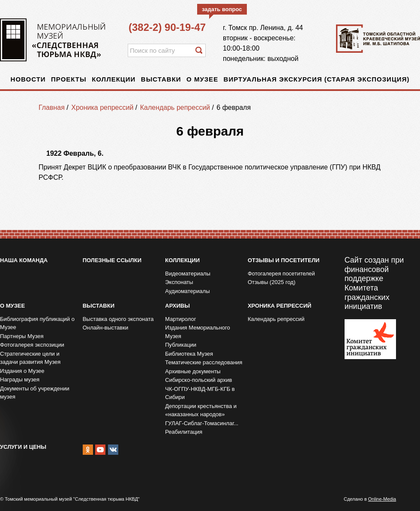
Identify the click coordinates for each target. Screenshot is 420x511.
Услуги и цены (23, 447)
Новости (28, 79)
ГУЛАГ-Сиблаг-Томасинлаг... (202, 423)
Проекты (69, 79)
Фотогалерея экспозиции (32, 345)
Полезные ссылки (112, 260)
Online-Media (382, 499)
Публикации (181, 345)
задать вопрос (222, 9)
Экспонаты (179, 282)
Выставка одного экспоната (118, 319)
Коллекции (114, 79)
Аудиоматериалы (187, 291)
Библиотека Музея (189, 354)
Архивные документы (193, 371)
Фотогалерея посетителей (281, 274)
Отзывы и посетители (283, 260)
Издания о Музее (22, 371)
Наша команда (24, 260)
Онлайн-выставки (106, 328)
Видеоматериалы (188, 274)
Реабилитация (184, 432)
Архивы (177, 306)
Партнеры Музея (22, 336)
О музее (202, 79)
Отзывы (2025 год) (271, 282)
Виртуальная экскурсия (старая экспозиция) (317, 79)
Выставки (161, 79)
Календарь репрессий (175, 107)
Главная (52, 107)
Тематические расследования (204, 362)
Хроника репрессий (102, 107)
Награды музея (20, 379)
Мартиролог (180, 319)
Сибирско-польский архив (198, 380)
